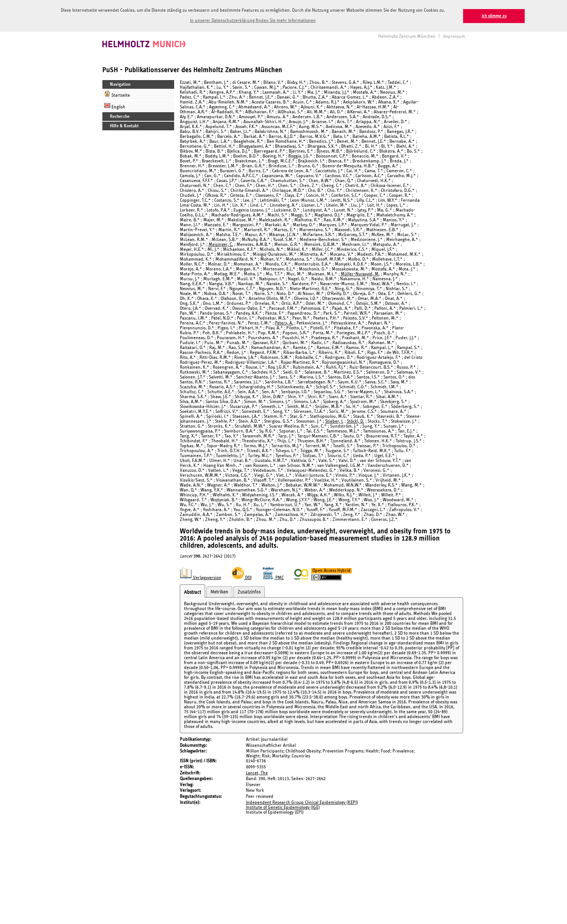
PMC (273, 577)
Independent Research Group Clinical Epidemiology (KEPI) (302, 802)
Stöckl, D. (355, 421)
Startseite (117, 93)
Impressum (454, 36)
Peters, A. (284, 322)
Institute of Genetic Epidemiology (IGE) (283, 807)
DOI (242, 577)
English (115, 105)
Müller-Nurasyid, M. (360, 273)
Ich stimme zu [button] (494, 16)
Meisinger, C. (221, 244)
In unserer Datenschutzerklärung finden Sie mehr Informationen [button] (253, 21)
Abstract (192, 592)
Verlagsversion (201, 577)
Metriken (219, 592)
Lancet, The (257, 772)
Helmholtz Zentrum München (407, 36)
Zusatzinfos (249, 592)
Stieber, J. (334, 421)
